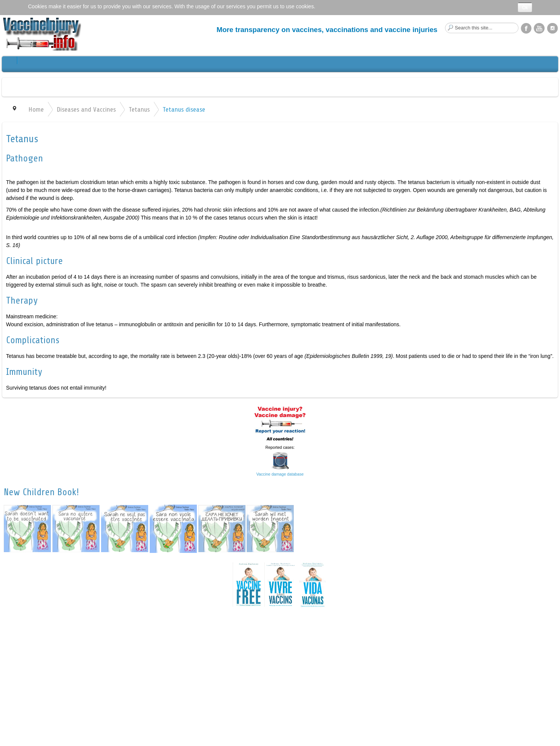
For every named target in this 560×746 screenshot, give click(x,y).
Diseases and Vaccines (86, 109)
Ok (525, 8)
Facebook (526, 28)
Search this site (445, 23)
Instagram (552, 28)
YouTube (539, 28)
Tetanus (139, 109)
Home (36, 109)
